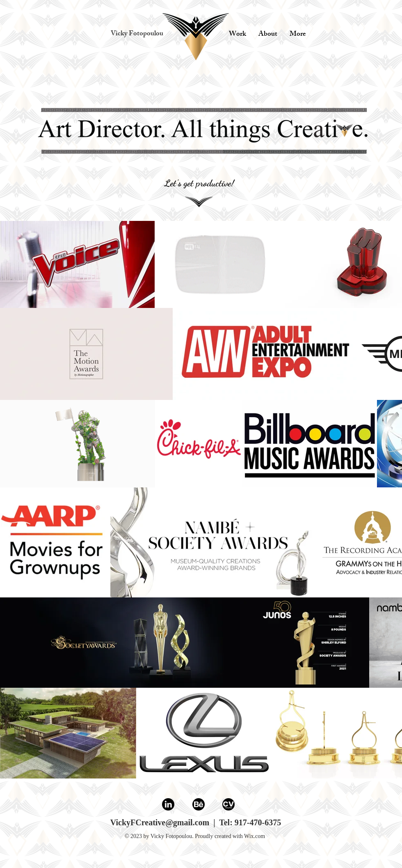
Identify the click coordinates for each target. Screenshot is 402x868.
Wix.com (255, 836)
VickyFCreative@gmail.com (160, 822)
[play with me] (196, 37)
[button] (137, 34)
